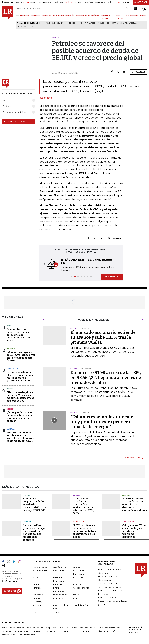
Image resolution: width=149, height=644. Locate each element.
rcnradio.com (85, 631)
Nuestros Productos (108, 576)
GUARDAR (138, 72)
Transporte (128, 522)
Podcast (37, 605)
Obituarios (58, 598)
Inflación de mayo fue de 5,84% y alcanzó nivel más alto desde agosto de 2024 (21, 356)
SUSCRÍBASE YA (112, 277)
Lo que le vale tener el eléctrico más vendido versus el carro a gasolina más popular (20, 376)
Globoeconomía (81, 588)
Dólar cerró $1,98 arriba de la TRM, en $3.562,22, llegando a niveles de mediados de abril (106, 378)
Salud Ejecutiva (81, 605)
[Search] (127, 9)
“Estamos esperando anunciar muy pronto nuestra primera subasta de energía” (102, 422)
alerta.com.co (9, 635)
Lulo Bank (23, 27)
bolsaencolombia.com (109, 628)
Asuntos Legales (41, 570)
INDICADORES (132, 15)
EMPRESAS (46, 15)
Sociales (37, 612)
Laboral (10, 429)
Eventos (77, 584)
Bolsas (10, 389)
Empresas (38, 584)
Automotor (13, 369)
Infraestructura (60, 595)
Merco (101, 23)
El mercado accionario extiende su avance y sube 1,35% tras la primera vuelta (103, 337)
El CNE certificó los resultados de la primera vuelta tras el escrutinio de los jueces (84, 531)
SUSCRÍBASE (141, 2)
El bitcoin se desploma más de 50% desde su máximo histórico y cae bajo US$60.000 (20, 397)
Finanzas (37, 588)
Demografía (112, 23)
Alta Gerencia (60, 567)
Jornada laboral (129, 23)
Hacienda (11, 349)
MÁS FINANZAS (133, 458)
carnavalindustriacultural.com (46, 631)
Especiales (58, 584)
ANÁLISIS (95, 15)
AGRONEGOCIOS (83, 15)
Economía (78, 577)
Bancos (76, 495)
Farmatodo (90, 23)
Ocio (76, 598)
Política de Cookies (107, 597)
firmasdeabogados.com (84, 628)
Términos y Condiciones (109, 587)
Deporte (27, 522)
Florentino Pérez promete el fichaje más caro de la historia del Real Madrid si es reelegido (34, 533)
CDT (32, 27)
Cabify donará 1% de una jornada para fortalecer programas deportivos (134, 531)
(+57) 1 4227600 (10, 581)
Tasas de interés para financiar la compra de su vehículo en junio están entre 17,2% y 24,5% (84, 506)
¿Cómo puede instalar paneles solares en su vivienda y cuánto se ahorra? (19, 417)
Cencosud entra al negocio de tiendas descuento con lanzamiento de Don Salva (19, 335)
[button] (43, 264)
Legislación (78, 522)
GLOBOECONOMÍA (66, 15)
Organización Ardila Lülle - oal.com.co (136, 630)
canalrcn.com (69, 631)
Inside (76, 595)
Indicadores (39, 595)
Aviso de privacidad (107, 583)
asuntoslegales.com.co (13, 628)
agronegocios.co (35, 628)
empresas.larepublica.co (58, 628)
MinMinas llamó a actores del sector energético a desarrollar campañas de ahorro (135, 504)
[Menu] (18, 15)
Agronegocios (40, 567)
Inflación (72, 23)
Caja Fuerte (59, 570)
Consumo (38, 577)
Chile (9, 326)
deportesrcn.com (27, 635)
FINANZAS (25, 15)
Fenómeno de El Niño (55, 23)
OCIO (55, 15)
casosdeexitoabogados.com (16, 631)
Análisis (77, 567)
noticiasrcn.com (102, 631)
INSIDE (143, 15)
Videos (57, 612)
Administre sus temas (15, 122)
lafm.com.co (118, 631)
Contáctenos (104, 580)
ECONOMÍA (36, 15)
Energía (10, 409)
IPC (80, 23)
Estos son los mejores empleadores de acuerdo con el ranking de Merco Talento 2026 (20, 437)
